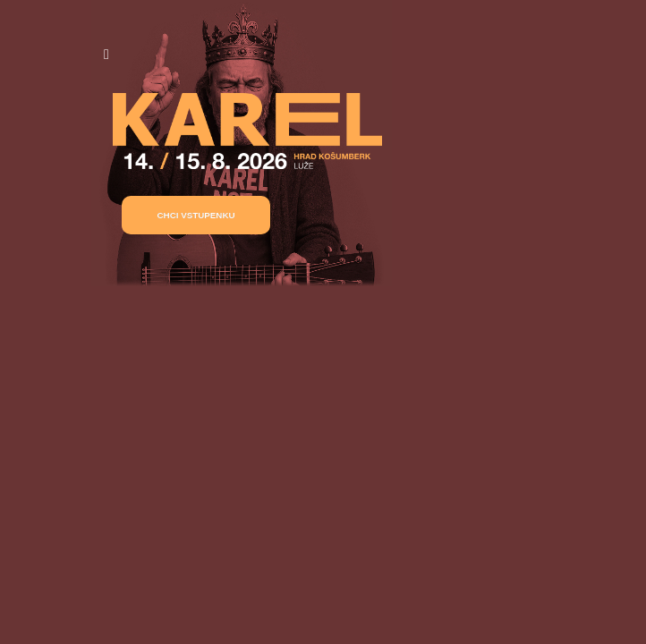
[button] (196, 215)
